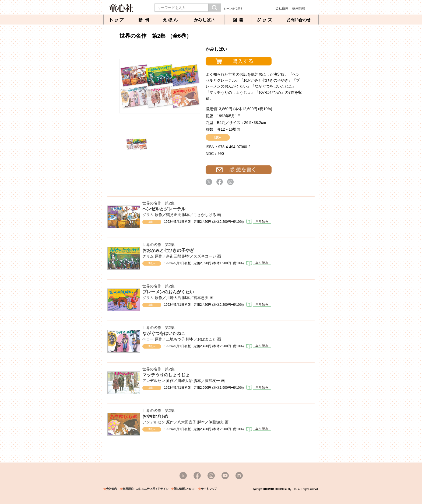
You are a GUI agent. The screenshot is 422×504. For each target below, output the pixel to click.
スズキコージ (205, 256)
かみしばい (204, 20)
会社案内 (282, 8)
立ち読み (259, 222)
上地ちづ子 (175, 339)
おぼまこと (207, 339)
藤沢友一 (212, 381)
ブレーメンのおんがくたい (168, 292)
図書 (239, 20)
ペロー (148, 339)
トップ (117, 20)
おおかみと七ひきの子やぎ (168, 250)
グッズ (265, 20)
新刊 (145, 20)
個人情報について (184, 489)
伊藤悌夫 (216, 422)
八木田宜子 (187, 422)
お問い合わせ (298, 20)
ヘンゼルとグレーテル (164, 209)
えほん (171, 20)
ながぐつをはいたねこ (164, 333)
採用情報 (299, 8)
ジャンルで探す (233, 8)
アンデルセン (154, 381)
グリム (148, 215)
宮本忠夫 (201, 298)
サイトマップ (209, 489)
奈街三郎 (174, 256)
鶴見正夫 (174, 215)
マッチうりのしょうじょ (166, 375)
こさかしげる (205, 215)
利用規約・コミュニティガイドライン (145, 489)
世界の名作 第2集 (159, 203)
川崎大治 (174, 298)
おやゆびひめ (155, 416)
